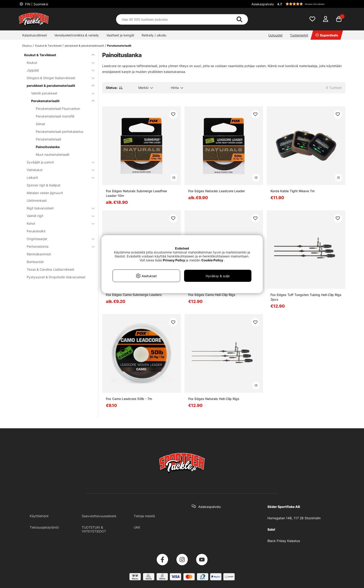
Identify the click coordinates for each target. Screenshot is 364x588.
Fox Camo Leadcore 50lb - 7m (129, 399)
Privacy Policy (174, 260)
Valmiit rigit (58, 216)
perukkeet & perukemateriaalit (84, 46)
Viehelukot (58, 170)
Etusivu (27, 46)
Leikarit (58, 177)
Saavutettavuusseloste (99, 516)
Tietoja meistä (144, 516)
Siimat (40, 124)
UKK (137, 527)
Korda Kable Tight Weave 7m (292, 191)
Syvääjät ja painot (58, 162)
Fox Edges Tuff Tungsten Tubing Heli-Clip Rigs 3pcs (306, 297)
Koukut (58, 63)
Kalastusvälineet (35, 35)
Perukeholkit (36, 231)
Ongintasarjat (58, 239)
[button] (311, 4)
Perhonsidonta (58, 246)
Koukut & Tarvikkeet (48, 46)
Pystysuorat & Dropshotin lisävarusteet (56, 277)
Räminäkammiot (39, 254)
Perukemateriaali (48, 139)
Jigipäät (58, 70)
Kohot (58, 223)
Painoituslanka (48, 147)
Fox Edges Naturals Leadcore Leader (217, 191)
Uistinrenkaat (37, 200)
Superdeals (327, 35)
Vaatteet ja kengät (120, 35)
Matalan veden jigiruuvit (45, 193)
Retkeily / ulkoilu (154, 35)
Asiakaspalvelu (263, 4)
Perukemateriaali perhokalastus (60, 132)
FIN (36, 4)
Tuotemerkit (299, 35)
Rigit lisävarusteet (58, 208)
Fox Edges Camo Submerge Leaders (134, 295)
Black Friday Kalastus (284, 541)
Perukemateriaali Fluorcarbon (58, 109)
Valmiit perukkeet (60, 93)
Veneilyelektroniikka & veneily (77, 35)
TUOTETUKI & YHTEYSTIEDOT (94, 529)
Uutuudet (275, 35)
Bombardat (35, 262)
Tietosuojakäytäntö (44, 527)
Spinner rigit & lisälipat (44, 185)
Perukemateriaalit (119, 46)
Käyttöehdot (39, 516)
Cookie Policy (212, 260)
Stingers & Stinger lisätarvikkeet (58, 78)
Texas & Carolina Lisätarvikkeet (50, 269)
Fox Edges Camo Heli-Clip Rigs (212, 295)
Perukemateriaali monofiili (55, 116)
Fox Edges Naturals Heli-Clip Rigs (214, 399)
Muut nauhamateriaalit (53, 154)
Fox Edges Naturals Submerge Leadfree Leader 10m (136, 193)
